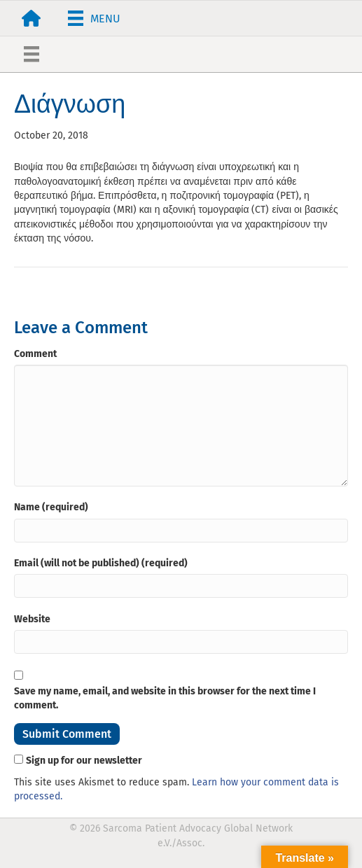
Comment (35, 354)
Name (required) (51, 507)
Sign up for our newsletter (84, 761)
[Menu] (94, 18)
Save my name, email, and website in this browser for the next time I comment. (165, 698)
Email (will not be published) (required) (101, 563)
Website (32, 619)
